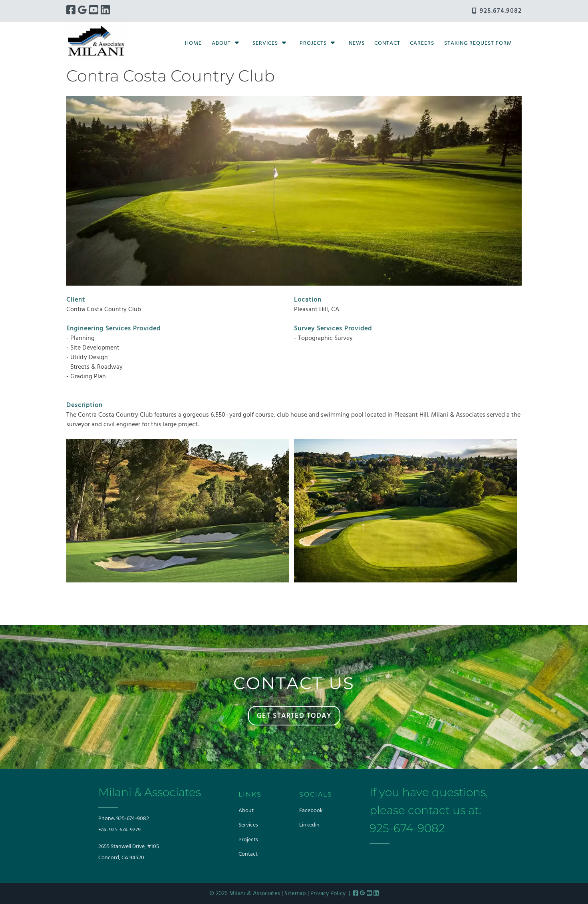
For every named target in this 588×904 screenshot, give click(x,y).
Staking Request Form (478, 43)
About (221, 43)
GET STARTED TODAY (294, 716)
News (357, 43)
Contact (387, 43)
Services (265, 43)
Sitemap (295, 894)
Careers (422, 43)
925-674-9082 (133, 819)
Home (193, 43)
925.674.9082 (497, 11)
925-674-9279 (125, 830)
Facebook (311, 811)
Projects (313, 43)
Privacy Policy (328, 894)
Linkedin (309, 825)
